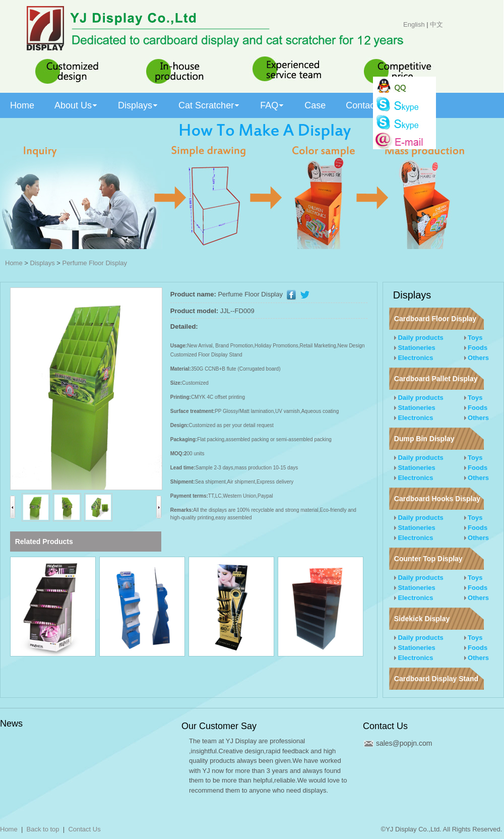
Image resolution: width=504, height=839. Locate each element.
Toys (474, 338)
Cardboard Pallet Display (436, 379)
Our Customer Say (219, 726)
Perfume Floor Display (94, 263)
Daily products (419, 338)
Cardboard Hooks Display (437, 499)
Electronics (414, 358)
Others (477, 358)
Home (14, 263)
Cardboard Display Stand (436, 679)
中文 (436, 24)
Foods (476, 348)
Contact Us (385, 726)
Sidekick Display (422, 619)
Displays (43, 263)
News (11, 724)
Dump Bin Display (424, 439)
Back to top (43, 829)
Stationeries (415, 348)
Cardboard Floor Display (435, 319)
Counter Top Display (428, 559)
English (414, 24)
